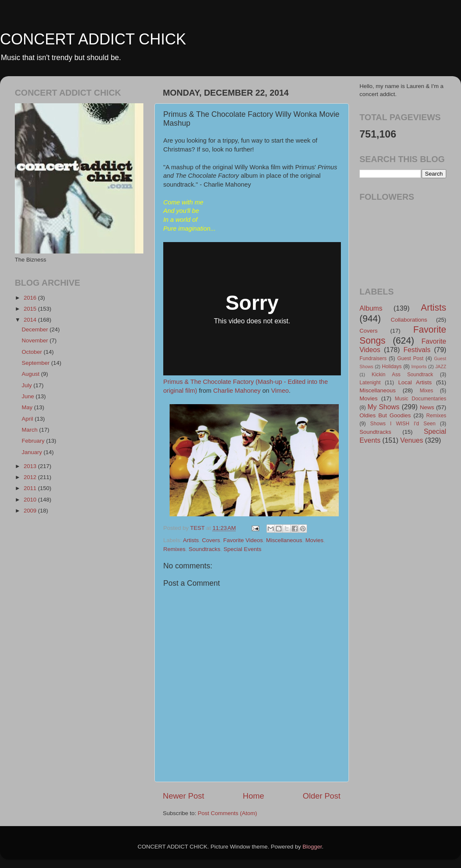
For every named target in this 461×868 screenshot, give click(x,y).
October (33, 352)
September (36, 363)
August (31, 374)
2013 (31, 466)
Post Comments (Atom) (228, 813)
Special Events (243, 549)
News (427, 407)
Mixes (426, 391)
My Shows (383, 407)
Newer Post (184, 796)
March (30, 430)
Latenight (370, 383)
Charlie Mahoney (237, 391)
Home (253, 796)
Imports (419, 366)
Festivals (417, 350)
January (33, 452)
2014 (31, 320)
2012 (31, 477)
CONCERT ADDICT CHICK (93, 39)
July (27, 385)
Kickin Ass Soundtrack (402, 375)
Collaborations (409, 320)
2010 (31, 500)
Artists (191, 540)
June (29, 396)
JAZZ (441, 366)
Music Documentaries (421, 399)
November (36, 340)
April (28, 419)
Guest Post (410, 358)
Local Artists (415, 382)
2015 (31, 309)
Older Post (322, 796)
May (28, 407)
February (34, 441)
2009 (31, 511)
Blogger (312, 847)
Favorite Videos (243, 540)
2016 (31, 298)
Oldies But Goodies (385, 415)
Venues (412, 440)
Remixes (174, 549)
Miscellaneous (284, 540)
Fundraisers (373, 358)
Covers (211, 540)
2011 (31, 488)
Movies (314, 540)
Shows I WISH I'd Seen (403, 424)
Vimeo (280, 391)
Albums (371, 308)
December (36, 329)
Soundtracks (204, 549)
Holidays (392, 366)
